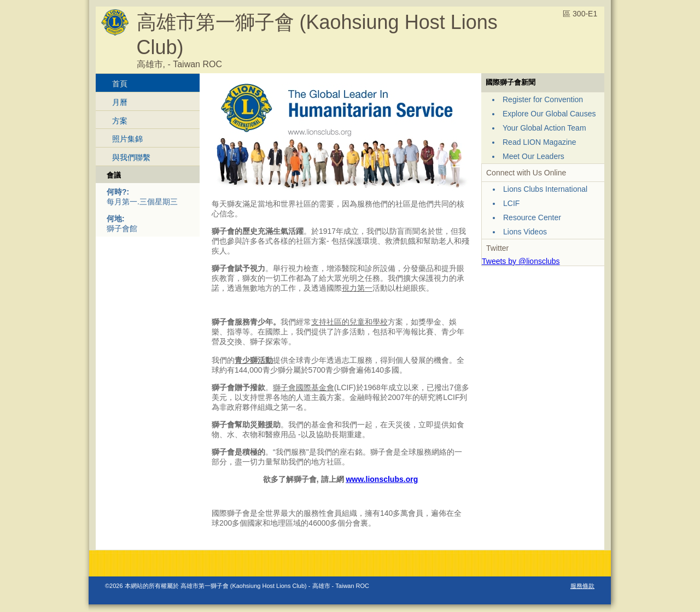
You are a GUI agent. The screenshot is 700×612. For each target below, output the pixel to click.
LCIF (511, 203)
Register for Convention (543, 99)
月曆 (120, 102)
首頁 (120, 84)
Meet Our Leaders (533, 156)
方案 (120, 121)
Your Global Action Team (544, 128)
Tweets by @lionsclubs (521, 261)
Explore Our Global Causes (549, 114)
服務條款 (582, 586)
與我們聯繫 (131, 157)
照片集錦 (127, 139)
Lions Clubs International (545, 189)
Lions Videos (525, 232)
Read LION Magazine (539, 142)
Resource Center (532, 217)
